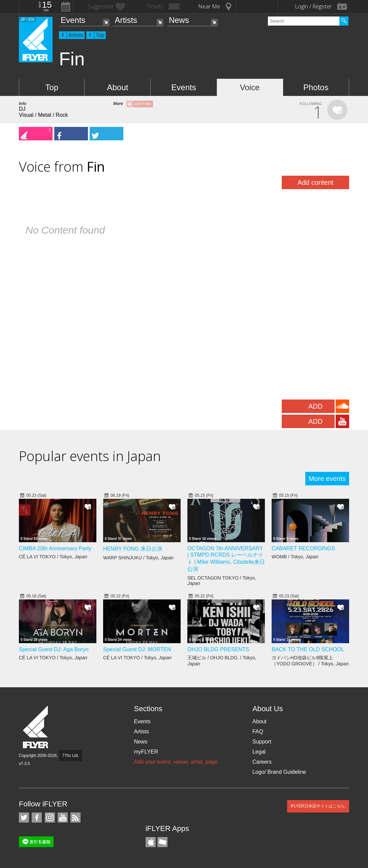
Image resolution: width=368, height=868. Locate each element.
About (117, 87)
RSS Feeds (75, 818)
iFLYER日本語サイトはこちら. (318, 806)
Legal (259, 752)
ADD (315, 406)
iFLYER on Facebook (37, 818)
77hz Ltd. (71, 756)
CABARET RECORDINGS (303, 548)
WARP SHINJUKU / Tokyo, (138, 558)
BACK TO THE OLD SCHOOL (308, 649)
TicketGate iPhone (162, 842)
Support (262, 742)
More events (327, 479)
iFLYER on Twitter (24, 818)
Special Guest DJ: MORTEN (137, 649)
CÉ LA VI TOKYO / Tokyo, (53, 557)
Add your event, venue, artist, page (176, 762)
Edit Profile (143, 104)
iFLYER (36, 727)
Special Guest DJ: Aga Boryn (54, 649)
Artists (126, 20)
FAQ (258, 732)
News (179, 20)
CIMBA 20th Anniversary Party (55, 548)
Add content (316, 182)
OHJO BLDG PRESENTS (218, 649)
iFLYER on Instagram (50, 818)
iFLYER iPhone (151, 842)
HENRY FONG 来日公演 (133, 549)
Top (100, 35)
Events (73, 20)
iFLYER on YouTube (63, 818)
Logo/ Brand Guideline (279, 772)
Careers (262, 762)
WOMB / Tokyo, (295, 557)
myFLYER (146, 752)
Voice (250, 87)
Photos (316, 87)
